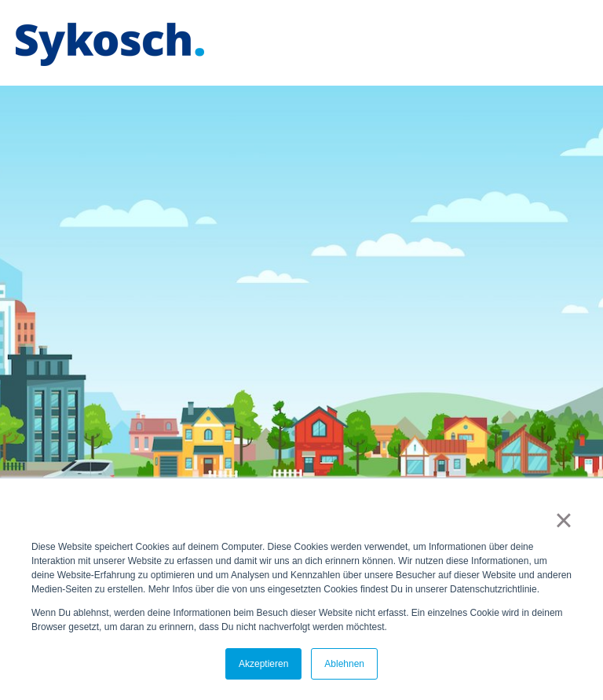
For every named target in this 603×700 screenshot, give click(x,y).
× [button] (563, 520)
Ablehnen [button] (344, 664)
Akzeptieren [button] (263, 664)
